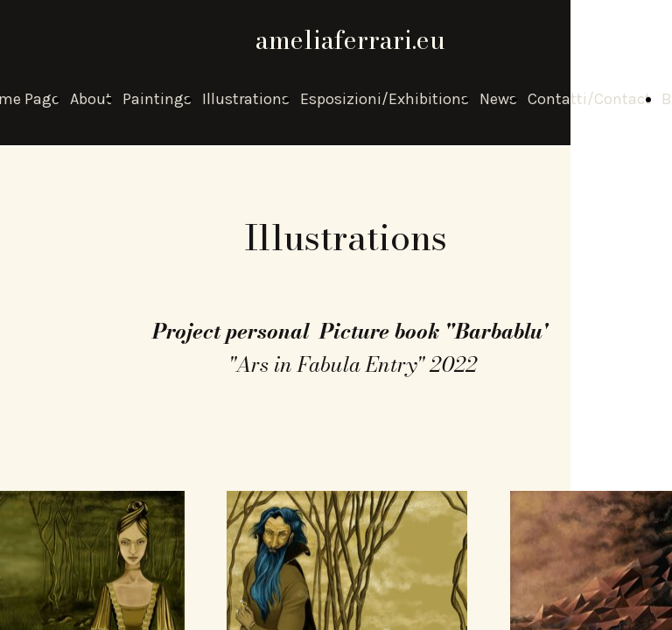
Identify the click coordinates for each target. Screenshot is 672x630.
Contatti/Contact (589, 99)
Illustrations (246, 99)
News (498, 99)
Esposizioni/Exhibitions (385, 99)
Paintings (157, 99)
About (91, 99)
